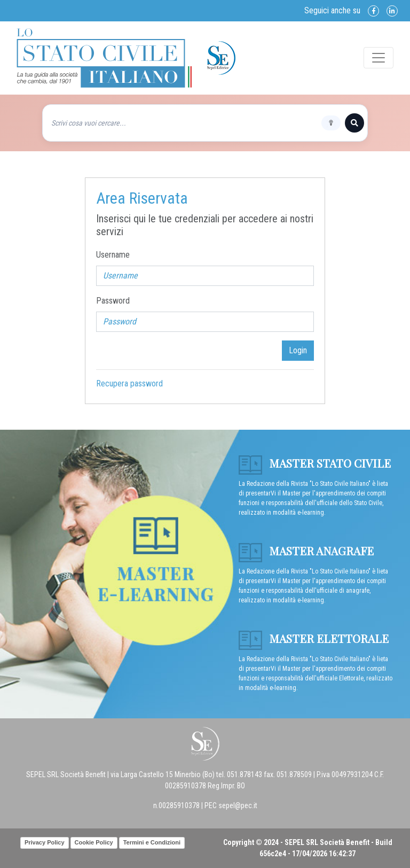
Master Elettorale (314, 638)
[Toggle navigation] (379, 58)
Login (298, 350)
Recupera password (129, 383)
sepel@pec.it (238, 805)
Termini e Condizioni (152, 842)
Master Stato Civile (315, 463)
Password (113, 301)
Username (113, 255)
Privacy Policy (45, 842)
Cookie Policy (94, 842)
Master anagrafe (306, 551)
